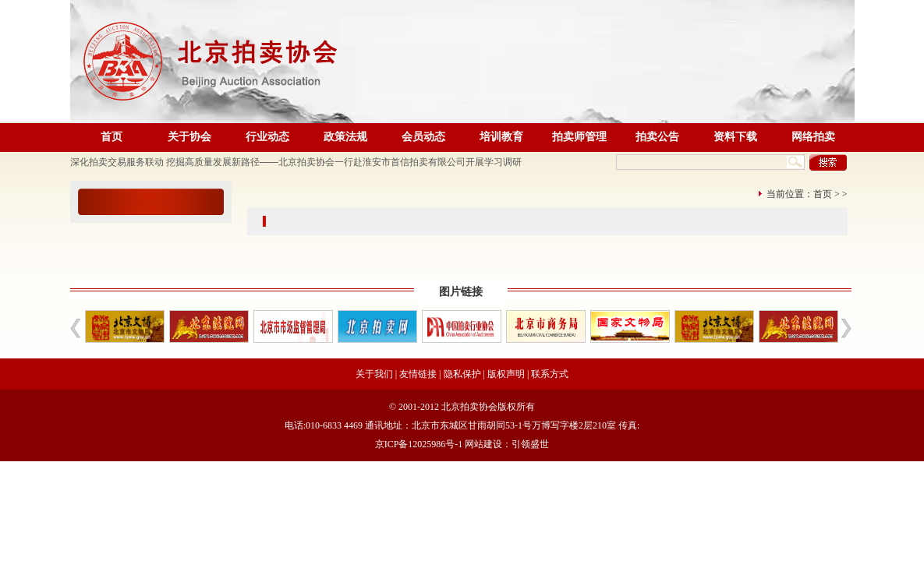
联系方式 (550, 374)
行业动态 (267, 137)
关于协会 (189, 137)
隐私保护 (462, 374)
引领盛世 (530, 444)
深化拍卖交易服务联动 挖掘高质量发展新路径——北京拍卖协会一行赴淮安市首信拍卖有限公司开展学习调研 (296, 162)
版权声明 (506, 374)
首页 (112, 137)
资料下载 (735, 137)
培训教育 (501, 137)
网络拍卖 (813, 137)
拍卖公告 (657, 137)
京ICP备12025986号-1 (419, 444)
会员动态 (423, 137)
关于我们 (374, 374)
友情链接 (418, 374)
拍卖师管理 (579, 137)
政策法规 (345, 137)
